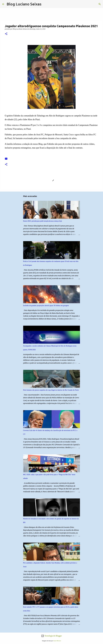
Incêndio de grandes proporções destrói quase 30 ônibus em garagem (46, 306)
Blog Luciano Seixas (24, 4)
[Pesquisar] (45, 4)
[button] (6, 34)
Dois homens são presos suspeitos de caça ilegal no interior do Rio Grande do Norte (51, 390)
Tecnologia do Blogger (51, 636)
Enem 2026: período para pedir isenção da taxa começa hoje (43, 221)
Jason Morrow (57, 641)
